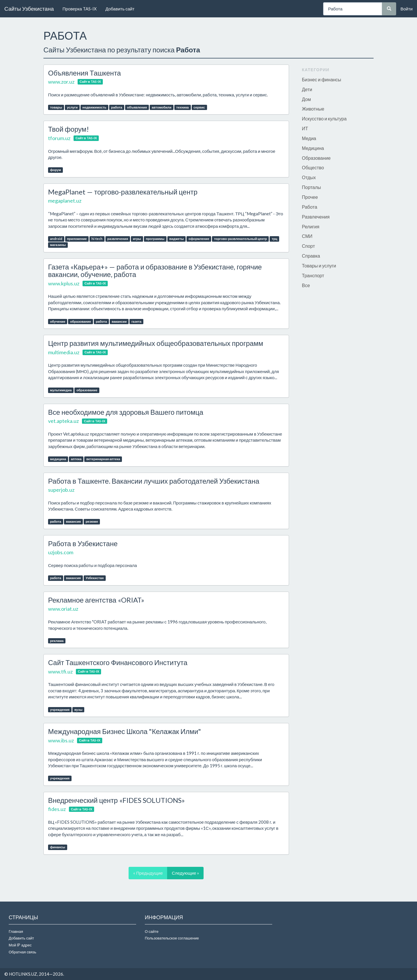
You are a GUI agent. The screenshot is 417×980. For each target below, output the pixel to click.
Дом (307, 99)
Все (306, 285)
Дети (307, 89)
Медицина (313, 148)
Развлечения (316, 217)
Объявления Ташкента (84, 73)
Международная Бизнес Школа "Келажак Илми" (125, 731)
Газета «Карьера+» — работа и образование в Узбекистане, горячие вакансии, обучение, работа (155, 270)
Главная (16, 931)
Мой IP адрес (20, 945)
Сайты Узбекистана (29, 9)
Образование (316, 158)
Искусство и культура (324, 119)
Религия (311, 226)
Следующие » (185, 873)
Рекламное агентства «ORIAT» (96, 600)
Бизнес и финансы (322, 79)
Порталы (312, 187)
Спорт (309, 246)
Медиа (309, 138)
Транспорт (313, 275)
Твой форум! (68, 129)
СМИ (307, 236)
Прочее (310, 197)
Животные (313, 109)
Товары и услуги (319, 266)
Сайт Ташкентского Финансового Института (118, 662)
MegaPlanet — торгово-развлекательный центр (123, 192)
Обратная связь (22, 952)
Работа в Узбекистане (83, 543)
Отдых (309, 177)
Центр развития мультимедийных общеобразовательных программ (156, 343)
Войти (407, 9)
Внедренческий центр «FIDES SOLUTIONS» (116, 800)
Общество (313, 167)
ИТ (305, 128)
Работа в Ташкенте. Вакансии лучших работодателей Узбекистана (154, 481)
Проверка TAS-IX (80, 9)
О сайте (152, 931)
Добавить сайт (120, 9)
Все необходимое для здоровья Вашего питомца (126, 412)
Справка (311, 256)
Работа (310, 207)
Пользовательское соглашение (172, 938)
